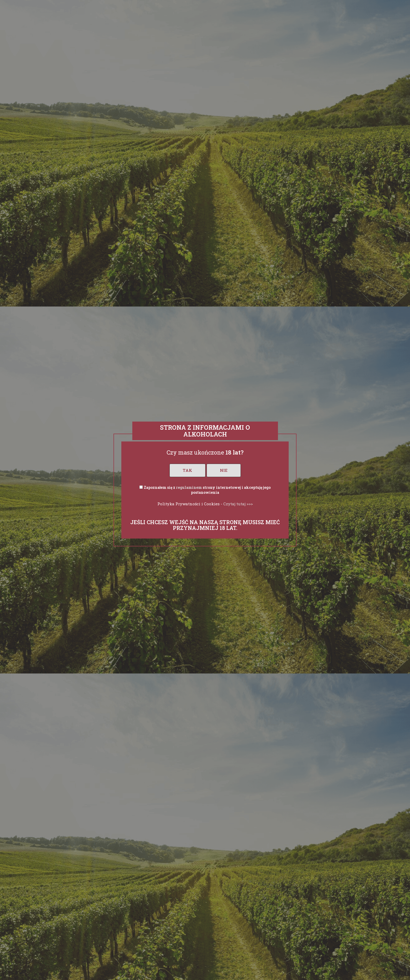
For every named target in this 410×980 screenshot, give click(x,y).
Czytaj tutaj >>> (238, 504)
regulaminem (189, 487)
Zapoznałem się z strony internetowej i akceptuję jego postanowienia (207, 490)
